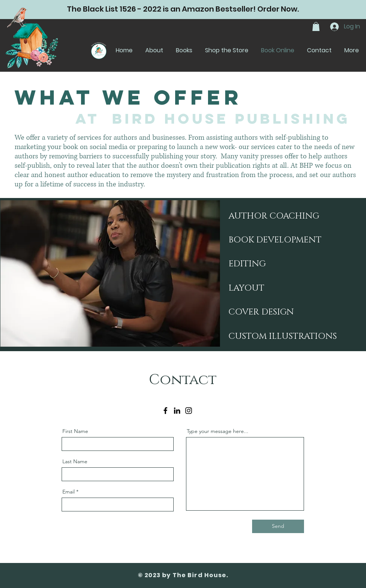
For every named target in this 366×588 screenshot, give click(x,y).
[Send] (278, 526)
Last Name (75, 461)
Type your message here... (218, 431)
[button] (316, 27)
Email (69, 492)
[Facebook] (165, 411)
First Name (75, 431)
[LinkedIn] (177, 411)
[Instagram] (189, 411)
